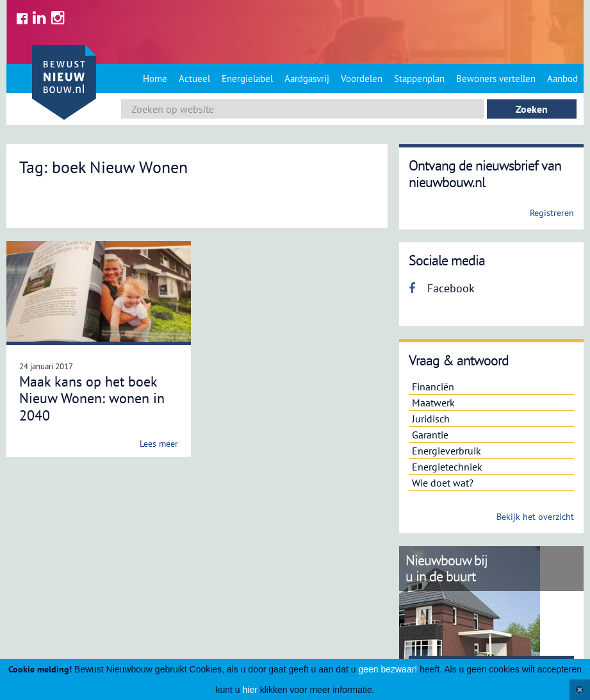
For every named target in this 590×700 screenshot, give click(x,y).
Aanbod (562, 79)
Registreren (552, 213)
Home (155, 79)
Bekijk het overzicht (535, 517)
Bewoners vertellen (496, 79)
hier (250, 690)
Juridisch (431, 419)
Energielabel (247, 79)
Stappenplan (419, 79)
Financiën (433, 387)
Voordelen (362, 79)
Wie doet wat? (443, 483)
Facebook (442, 288)
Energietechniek (447, 467)
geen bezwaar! (388, 669)
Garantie (430, 435)
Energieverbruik (447, 451)
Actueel (194, 79)
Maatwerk (433, 403)
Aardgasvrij (307, 79)
